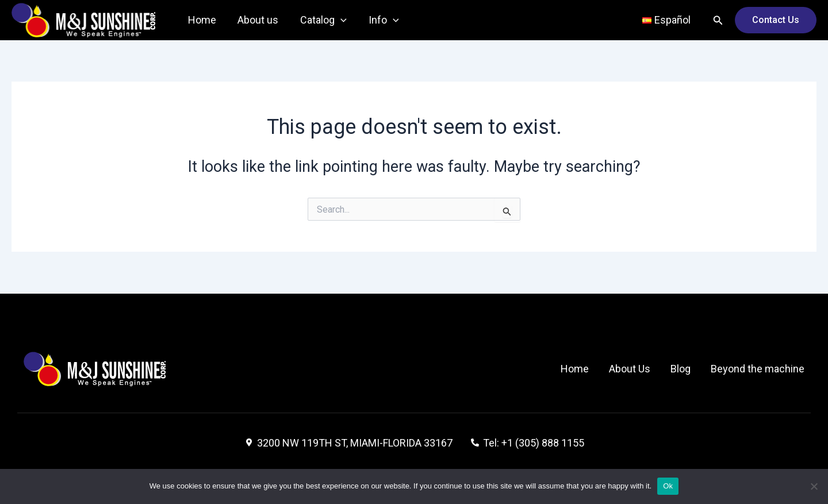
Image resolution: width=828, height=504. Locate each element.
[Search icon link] (718, 20)
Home (202, 20)
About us (257, 20)
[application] (338, 20)
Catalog (321, 20)
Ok (668, 486)
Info (380, 20)
